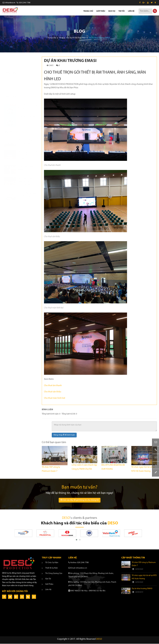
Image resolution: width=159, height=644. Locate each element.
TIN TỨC (122, 11)
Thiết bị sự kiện (52, 568)
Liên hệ (48, 590)
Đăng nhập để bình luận (64, 435)
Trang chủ (52, 38)
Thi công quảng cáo (54, 574)
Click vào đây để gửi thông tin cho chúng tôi (80, 500)
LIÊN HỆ (131, 11)
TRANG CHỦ (88, 11)
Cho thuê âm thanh (53, 386)
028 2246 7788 (24, 3)
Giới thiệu (49, 584)
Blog (61, 38)
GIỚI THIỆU (101, 11)
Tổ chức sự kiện (52, 563)
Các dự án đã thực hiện (76, 38)
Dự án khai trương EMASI (142, 589)
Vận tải (48, 579)
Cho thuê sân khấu (53, 392)
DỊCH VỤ (112, 11)
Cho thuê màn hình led (55, 398)
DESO (99, 640)
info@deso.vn (9, 3)
